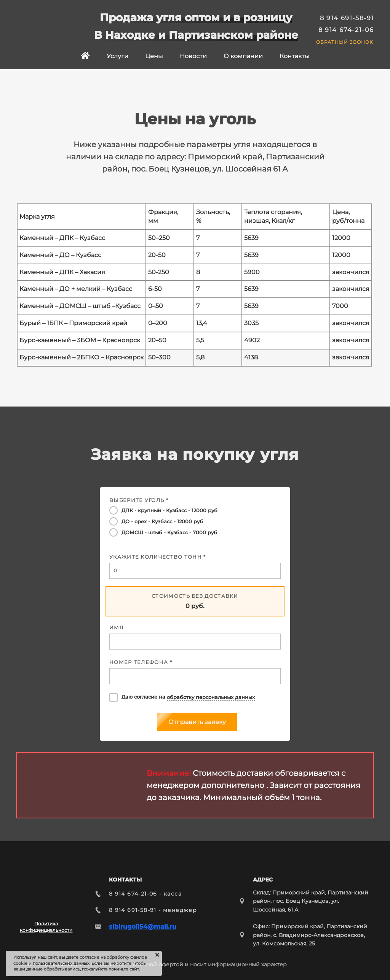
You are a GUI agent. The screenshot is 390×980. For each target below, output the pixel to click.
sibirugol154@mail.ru (143, 927)
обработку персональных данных (211, 697)
